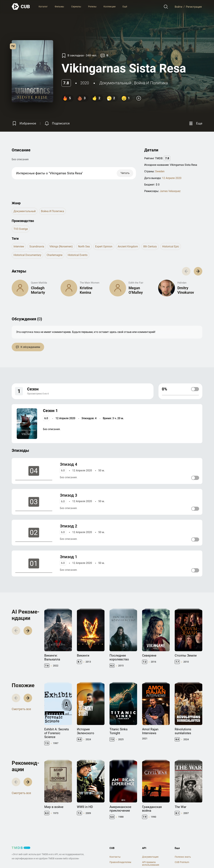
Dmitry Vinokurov (186, 290)
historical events (78, 255)
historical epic (171, 246)
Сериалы (76, 7)
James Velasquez (170, 191)
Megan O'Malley (136, 290)
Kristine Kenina (86, 290)
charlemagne (55, 255)
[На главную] (21, 7)
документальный (115, 83)
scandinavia (37, 246)
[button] (198, 271)
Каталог (43, 7)
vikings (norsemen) (61, 246)
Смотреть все (21, 709)
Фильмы (59, 7)
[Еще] (195, 123)
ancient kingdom (128, 246)
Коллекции (110, 7)
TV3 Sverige (21, 229)
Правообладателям (120, 862)
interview (19, 246)
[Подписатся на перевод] (57, 123)
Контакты (115, 857)
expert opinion (104, 246)
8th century (150, 246)
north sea (84, 246)
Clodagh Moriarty (38, 290)
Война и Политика (151, 83)
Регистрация (194, 7)
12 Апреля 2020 (172, 178)
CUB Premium (182, 862)
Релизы (92, 7)
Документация (150, 857)
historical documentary (27, 255)
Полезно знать (183, 857)
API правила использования (151, 864)
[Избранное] (24, 123)
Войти (178, 7)
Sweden (160, 171)
